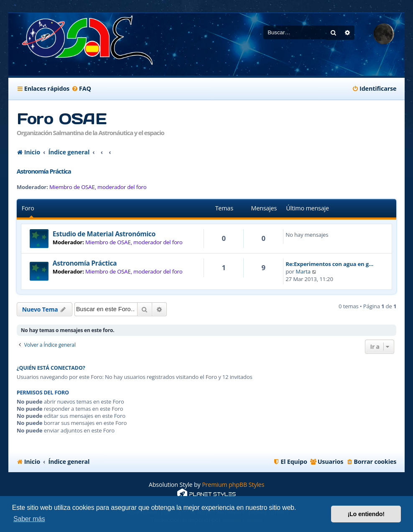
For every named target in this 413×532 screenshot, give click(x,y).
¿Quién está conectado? (51, 368)
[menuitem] (81, 89)
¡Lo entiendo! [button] (366, 514)
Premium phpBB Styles (233, 485)
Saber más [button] (29, 519)
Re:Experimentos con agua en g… (329, 264)
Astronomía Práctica (44, 171)
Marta (303, 271)
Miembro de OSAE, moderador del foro (98, 187)
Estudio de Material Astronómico (104, 234)
